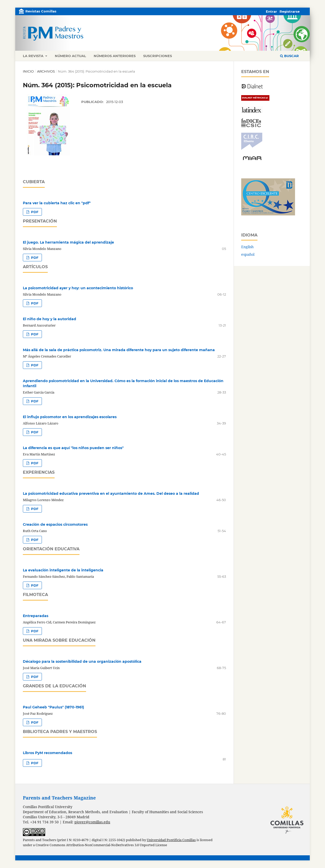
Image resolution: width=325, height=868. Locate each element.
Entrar (271, 11)
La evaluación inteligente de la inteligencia (63, 570)
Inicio (28, 71)
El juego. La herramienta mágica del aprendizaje (68, 242)
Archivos (46, 71)
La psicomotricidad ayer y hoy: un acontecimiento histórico (78, 288)
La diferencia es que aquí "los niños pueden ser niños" (73, 448)
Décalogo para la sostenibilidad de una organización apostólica (82, 661)
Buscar (289, 56)
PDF (34, 212)
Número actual (70, 56)
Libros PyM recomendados (47, 753)
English (247, 247)
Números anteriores (115, 56)
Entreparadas (36, 616)
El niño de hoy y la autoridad (50, 319)
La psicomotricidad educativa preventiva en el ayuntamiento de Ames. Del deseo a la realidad (111, 493)
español (248, 254)
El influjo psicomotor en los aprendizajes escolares (70, 417)
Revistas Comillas (41, 11)
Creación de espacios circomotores (55, 524)
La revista (34, 56)
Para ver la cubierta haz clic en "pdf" (57, 203)
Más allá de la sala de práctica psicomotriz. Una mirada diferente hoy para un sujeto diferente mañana (119, 350)
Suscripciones (158, 56)
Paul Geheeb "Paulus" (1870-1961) (53, 707)
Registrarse (290, 11)
